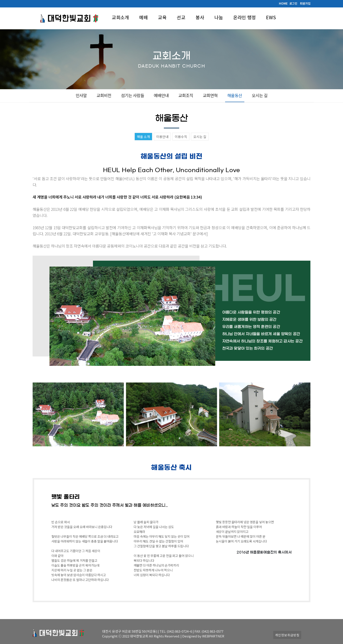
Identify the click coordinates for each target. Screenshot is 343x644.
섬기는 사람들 (133, 95)
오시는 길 (260, 95)
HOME (283, 3)
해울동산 (235, 95)
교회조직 (186, 95)
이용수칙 (181, 137)
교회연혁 (210, 95)
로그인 (293, 3)
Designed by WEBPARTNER (203, 636)
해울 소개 (143, 137)
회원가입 (305, 3)
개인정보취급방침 (287, 635)
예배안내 (161, 95)
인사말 (81, 95)
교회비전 (104, 95)
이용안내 (162, 137)
